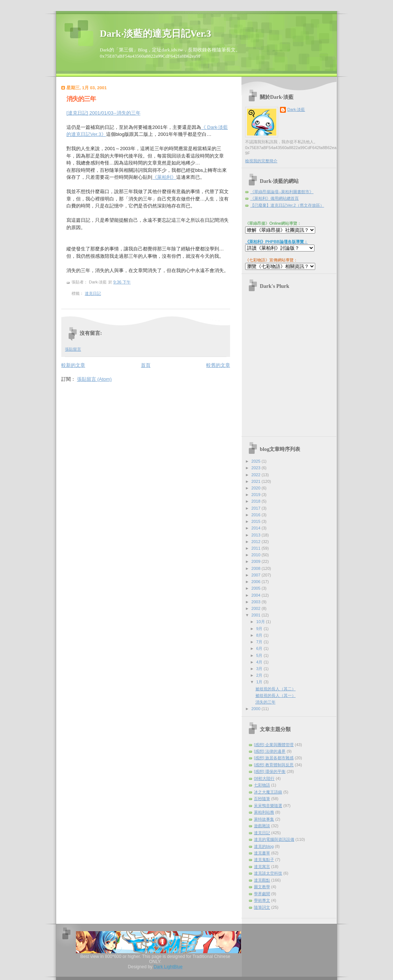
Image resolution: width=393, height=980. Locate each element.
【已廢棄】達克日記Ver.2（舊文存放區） (287, 205)
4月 (260, 662)
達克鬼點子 (264, 860)
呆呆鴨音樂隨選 (268, 806)
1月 (260, 682)
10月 (261, 622)
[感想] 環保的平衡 (270, 771)
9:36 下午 (122, 282)
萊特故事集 (264, 819)
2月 (260, 675)
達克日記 (93, 293)
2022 (256, 475)
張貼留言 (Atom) (94, 379)
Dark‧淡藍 (296, 109)
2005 (256, 588)
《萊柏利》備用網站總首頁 (274, 198)
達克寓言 (262, 867)
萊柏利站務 (264, 812)
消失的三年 (81, 99)
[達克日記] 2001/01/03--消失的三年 (103, 113)
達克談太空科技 (268, 873)
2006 (256, 582)
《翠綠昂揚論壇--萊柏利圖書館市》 (282, 192)
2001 (256, 615)
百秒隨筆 (262, 799)
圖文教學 (262, 887)
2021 (256, 481)
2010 (256, 555)
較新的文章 (73, 365)
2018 (256, 501)
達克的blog (264, 846)
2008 (256, 568)
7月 (260, 642)
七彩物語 (262, 785)
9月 (260, 629)
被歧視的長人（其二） (276, 689)
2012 (256, 542)
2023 (256, 468)
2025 (256, 461)
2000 (256, 709)
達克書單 (262, 853)
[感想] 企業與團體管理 (274, 745)
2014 (256, 528)
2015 (256, 521)
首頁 (146, 365)
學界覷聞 (262, 894)
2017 (256, 508)
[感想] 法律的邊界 (270, 751)
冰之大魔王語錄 (268, 792)
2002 (256, 608)
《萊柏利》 (164, 177)
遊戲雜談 (262, 826)
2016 (256, 515)
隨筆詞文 (262, 907)
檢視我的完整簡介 (261, 161)
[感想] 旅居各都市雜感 (274, 758)
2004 (256, 595)
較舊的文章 (218, 365)
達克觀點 (262, 880)
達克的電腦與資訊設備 (274, 839)
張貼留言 (73, 349)
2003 (256, 602)
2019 (256, 495)
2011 (256, 548)
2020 (256, 488)
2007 (256, 575)
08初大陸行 (264, 778)
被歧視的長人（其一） (276, 695)
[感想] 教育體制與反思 (274, 765)
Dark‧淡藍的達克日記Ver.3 (155, 34)
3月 (260, 669)
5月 (260, 655)
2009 (256, 561)
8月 (260, 635)
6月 (260, 648)
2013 (256, 535)
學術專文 (262, 900)
